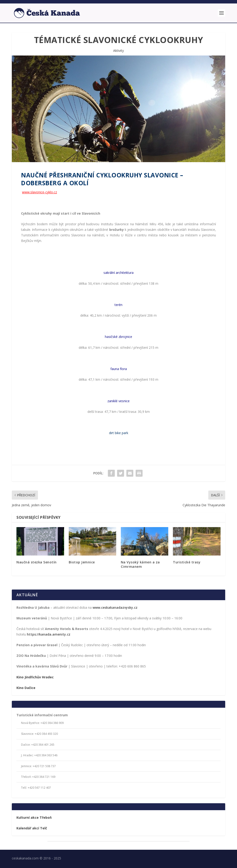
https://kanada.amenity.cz (49, 634)
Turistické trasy (187, 562)
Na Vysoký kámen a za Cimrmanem (140, 564)
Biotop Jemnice (82, 562)
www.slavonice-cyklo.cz (39, 191)
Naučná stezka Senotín (37, 562)
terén (118, 304)
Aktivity (118, 50)
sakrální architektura (118, 272)
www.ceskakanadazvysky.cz (115, 607)
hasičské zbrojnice (118, 336)
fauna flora (119, 368)
